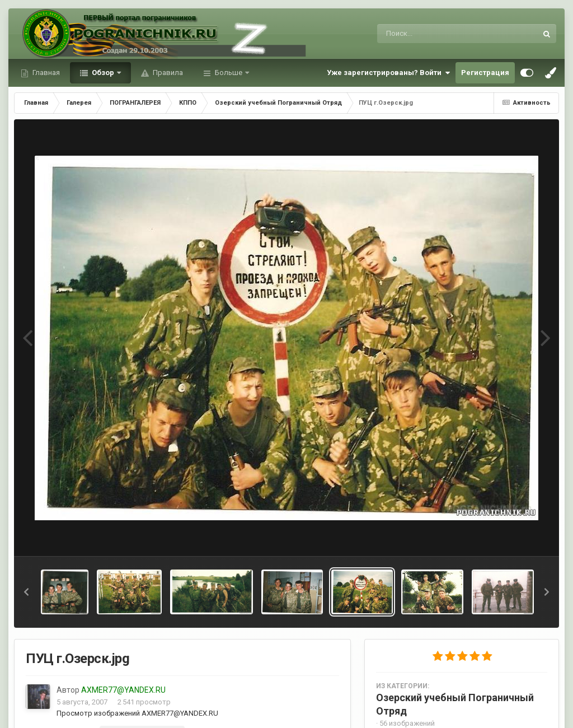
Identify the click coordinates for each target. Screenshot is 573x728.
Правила (167, 73)
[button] (26, 592)
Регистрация (485, 73)
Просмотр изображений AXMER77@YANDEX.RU (137, 713)
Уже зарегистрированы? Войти (388, 73)
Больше (229, 73)
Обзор (103, 73)
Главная (45, 73)
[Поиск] (436, 34)
